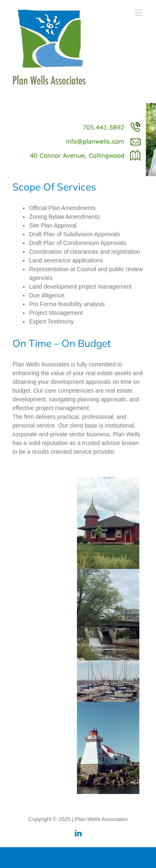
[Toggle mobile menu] (139, 13)
